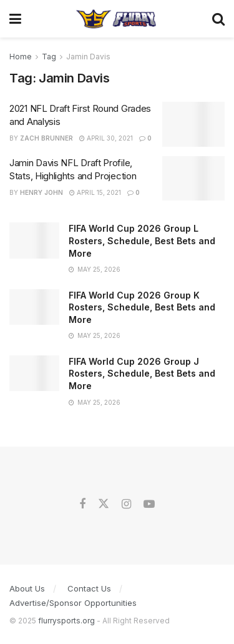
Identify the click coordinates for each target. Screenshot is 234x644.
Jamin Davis (88, 57)
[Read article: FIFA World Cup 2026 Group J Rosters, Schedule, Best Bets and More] (34, 373)
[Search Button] (218, 19)
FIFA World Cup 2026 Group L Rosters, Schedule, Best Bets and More (142, 240)
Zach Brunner (46, 138)
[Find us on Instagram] (126, 504)
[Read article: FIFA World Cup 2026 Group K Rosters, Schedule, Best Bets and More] (34, 307)
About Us (27, 588)
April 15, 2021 (95, 192)
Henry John (41, 192)
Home (21, 57)
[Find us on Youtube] (149, 504)
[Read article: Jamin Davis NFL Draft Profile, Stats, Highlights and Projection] (193, 179)
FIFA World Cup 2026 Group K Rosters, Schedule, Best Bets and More (142, 307)
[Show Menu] (15, 19)
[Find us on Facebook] (82, 504)
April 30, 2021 (106, 138)
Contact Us (89, 588)
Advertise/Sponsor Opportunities (73, 603)
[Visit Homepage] (116, 19)
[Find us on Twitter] (104, 504)
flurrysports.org (66, 621)
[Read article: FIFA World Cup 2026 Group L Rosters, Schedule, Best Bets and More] (34, 240)
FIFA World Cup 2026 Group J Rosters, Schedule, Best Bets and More (142, 374)
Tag (49, 57)
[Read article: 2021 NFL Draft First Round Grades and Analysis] (193, 124)
